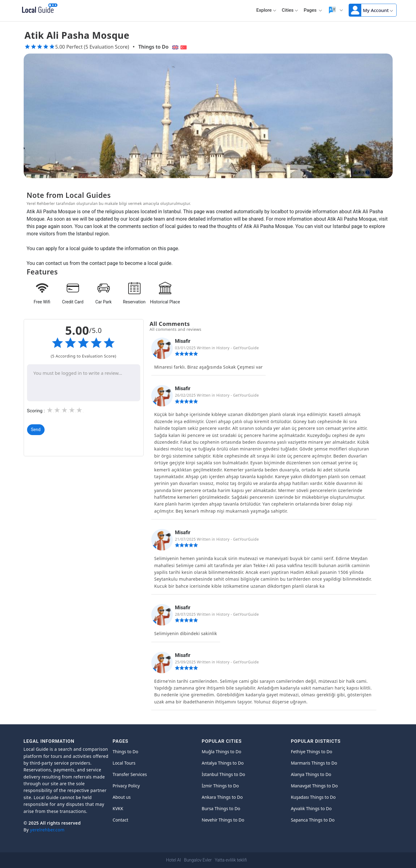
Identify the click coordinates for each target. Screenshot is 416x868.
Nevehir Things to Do (223, 820)
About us (122, 797)
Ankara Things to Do (222, 797)
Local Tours (124, 763)
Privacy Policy (126, 786)
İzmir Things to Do (220, 786)
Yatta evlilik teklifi (231, 860)
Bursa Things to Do (221, 808)
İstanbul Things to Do (223, 774)
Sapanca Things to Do (313, 820)
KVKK (118, 808)
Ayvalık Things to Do (311, 808)
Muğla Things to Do (222, 752)
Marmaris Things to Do (314, 763)
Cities (290, 10)
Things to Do (153, 47)
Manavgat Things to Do (314, 786)
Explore (266, 10)
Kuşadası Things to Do (313, 797)
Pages (313, 10)
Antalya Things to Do (223, 763)
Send (36, 430)
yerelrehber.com (47, 830)
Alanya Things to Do (311, 774)
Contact (120, 820)
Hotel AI (174, 860)
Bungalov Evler (198, 860)
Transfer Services (130, 774)
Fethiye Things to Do (312, 752)
